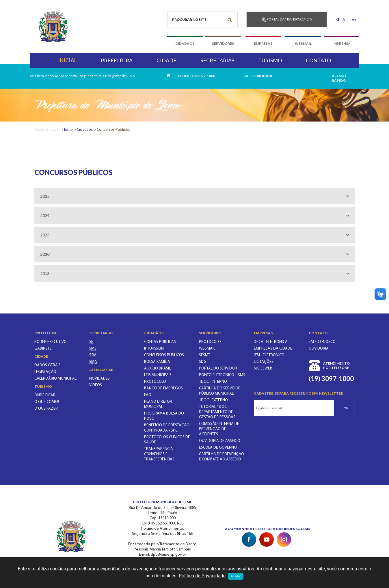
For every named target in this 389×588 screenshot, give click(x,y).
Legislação (45, 372)
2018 (45, 274)
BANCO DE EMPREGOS (163, 388)
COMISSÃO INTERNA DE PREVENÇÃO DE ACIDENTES (219, 429)
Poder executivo (51, 342)
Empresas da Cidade (273, 349)
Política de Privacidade (202, 576)
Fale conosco (322, 342)
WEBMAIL (207, 349)
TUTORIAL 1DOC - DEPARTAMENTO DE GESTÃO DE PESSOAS (217, 412)
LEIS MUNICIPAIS (158, 375)
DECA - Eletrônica (271, 342)
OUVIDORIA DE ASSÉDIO (220, 441)
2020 (45, 254)
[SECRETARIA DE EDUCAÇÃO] (91, 342)
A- (345, 19)
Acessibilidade (259, 76)
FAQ (148, 395)
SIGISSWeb (263, 368)
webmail (303, 43)
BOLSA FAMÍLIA (157, 362)
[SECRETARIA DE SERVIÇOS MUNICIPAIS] (93, 355)
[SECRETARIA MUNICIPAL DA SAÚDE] (93, 349)
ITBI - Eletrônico (269, 355)
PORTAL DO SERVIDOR (218, 368)
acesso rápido (339, 78)
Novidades (99, 379)
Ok (346, 408)
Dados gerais (48, 365)
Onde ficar (45, 395)
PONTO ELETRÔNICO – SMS (222, 375)
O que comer (47, 402)
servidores (223, 43)
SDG (203, 362)
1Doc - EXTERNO (213, 400)
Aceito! (236, 576)
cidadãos (185, 43)
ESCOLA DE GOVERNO (218, 448)
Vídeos (96, 385)
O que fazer (46, 409)
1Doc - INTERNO (213, 382)
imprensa (341, 43)
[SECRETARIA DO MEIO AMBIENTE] (93, 362)
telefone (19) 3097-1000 (191, 76)
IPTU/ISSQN (154, 349)
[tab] (195, 196)
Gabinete (43, 349)
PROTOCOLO (155, 382)
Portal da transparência (287, 19)
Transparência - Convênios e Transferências (160, 454)
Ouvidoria (319, 349)
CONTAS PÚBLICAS (160, 342)
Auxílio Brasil (157, 368)
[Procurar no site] (203, 19)
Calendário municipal (55, 379)
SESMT (205, 355)
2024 (45, 215)
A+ (354, 19)
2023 (45, 235)
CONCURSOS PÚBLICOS (164, 355)
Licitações (264, 362)
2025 (45, 196)
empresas (263, 43)
